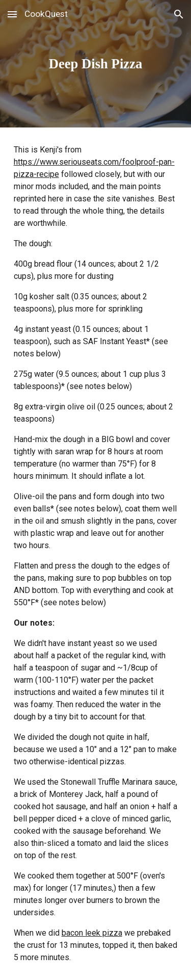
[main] (96, 64)
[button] (12, 14)
